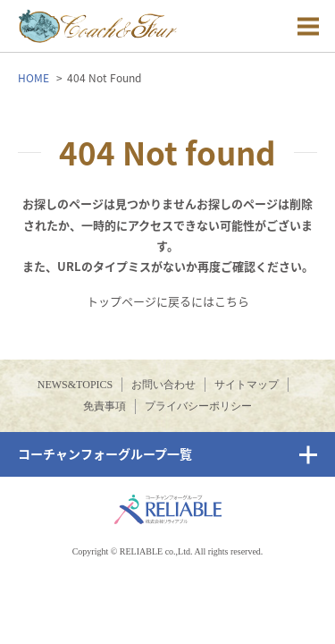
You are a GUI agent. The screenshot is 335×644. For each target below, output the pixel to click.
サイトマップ (247, 385)
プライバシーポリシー (198, 406)
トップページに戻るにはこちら (168, 301)
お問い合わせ (163, 385)
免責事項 (105, 406)
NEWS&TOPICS (75, 385)
